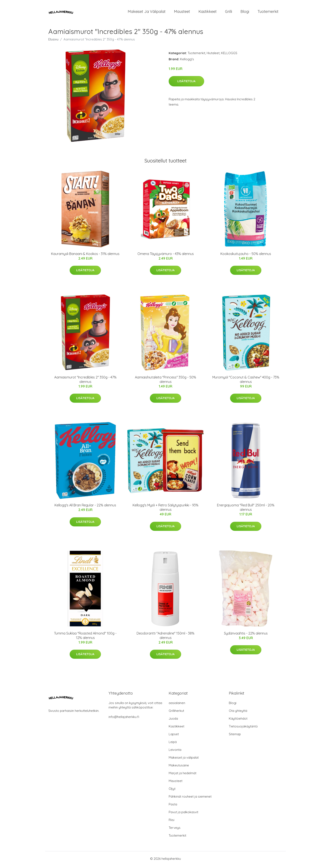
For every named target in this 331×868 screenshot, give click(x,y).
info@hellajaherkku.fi (124, 719)
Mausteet (182, 13)
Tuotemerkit (268, 13)
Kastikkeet (208, 13)
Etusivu (53, 41)
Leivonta (175, 752)
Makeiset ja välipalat (147, 13)
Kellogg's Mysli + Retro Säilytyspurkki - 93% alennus (165, 510)
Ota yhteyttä (238, 713)
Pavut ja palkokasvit (183, 814)
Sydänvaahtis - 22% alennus (246, 635)
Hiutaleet (213, 55)
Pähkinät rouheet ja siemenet (190, 799)
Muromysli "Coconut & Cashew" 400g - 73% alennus (246, 382)
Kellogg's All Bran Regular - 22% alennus (85, 507)
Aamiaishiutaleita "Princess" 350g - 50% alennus (165, 382)
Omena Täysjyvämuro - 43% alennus (166, 256)
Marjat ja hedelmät (182, 775)
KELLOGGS (229, 55)
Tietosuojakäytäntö (243, 728)
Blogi (245, 13)
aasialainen (177, 705)
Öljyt (172, 791)
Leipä (173, 744)
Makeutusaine (179, 767)
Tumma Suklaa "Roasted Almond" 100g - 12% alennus (85, 638)
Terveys (175, 830)
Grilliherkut (176, 713)
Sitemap (235, 736)
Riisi (172, 822)
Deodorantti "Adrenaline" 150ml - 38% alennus (165, 638)
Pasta (173, 806)
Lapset (174, 736)
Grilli (229, 13)
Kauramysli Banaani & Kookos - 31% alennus (85, 256)
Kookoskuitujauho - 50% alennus (246, 256)
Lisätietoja (186, 83)
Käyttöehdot (238, 721)
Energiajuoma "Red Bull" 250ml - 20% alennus (246, 510)
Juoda (173, 721)
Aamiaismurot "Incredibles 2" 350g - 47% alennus (85, 382)
